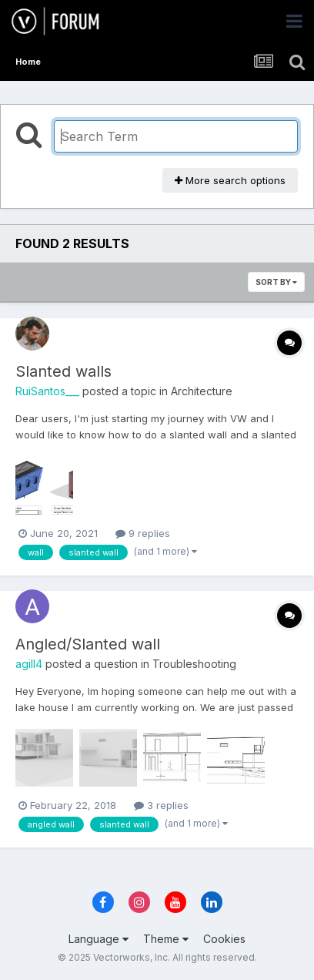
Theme (166, 939)
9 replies (143, 533)
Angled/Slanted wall (88, 644)
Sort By (276, 282)
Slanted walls (63, 371)
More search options (230, 180)
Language (99, 939)
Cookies (224, 939)
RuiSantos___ (47, 391)
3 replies (161, 805)
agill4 (29, 664)
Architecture (202, 391)
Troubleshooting (194, 664)
